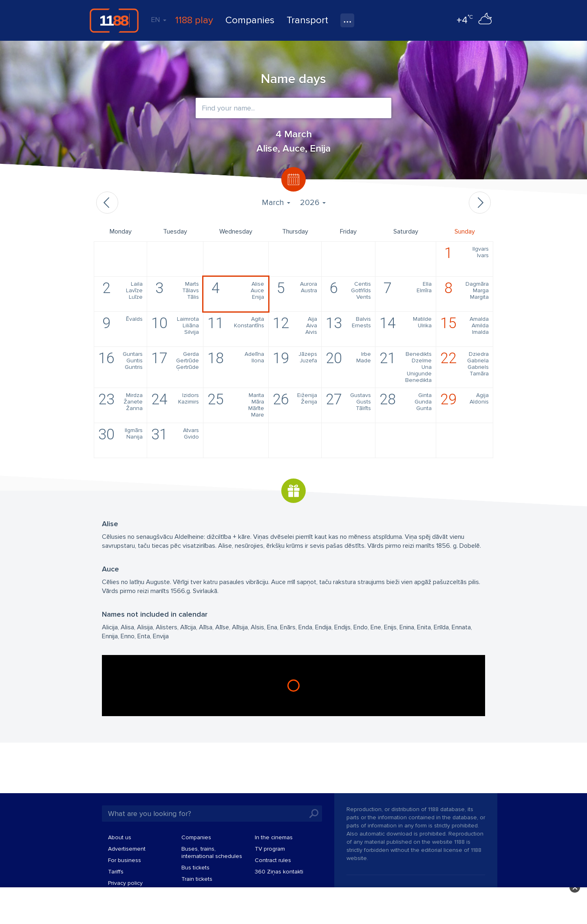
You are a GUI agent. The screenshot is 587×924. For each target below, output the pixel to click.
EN (159, 20)
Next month (480, 203)
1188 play (194, 20)
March (276, 203)
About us (120, 837)
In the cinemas (274, 837)
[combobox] (293, 108)
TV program (270, 849)
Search (314, 814)
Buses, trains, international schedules (212, 852)
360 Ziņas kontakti (279, 872)
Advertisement (127, 849)
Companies (250, 20)
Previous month (107, 203)
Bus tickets (195, 868)
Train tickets (197, 879)
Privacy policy (125, 883)
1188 (114, 20)
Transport (307, 20)
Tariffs (116, 872)
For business (125, 860)
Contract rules (273, 860)
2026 (313, 203)
